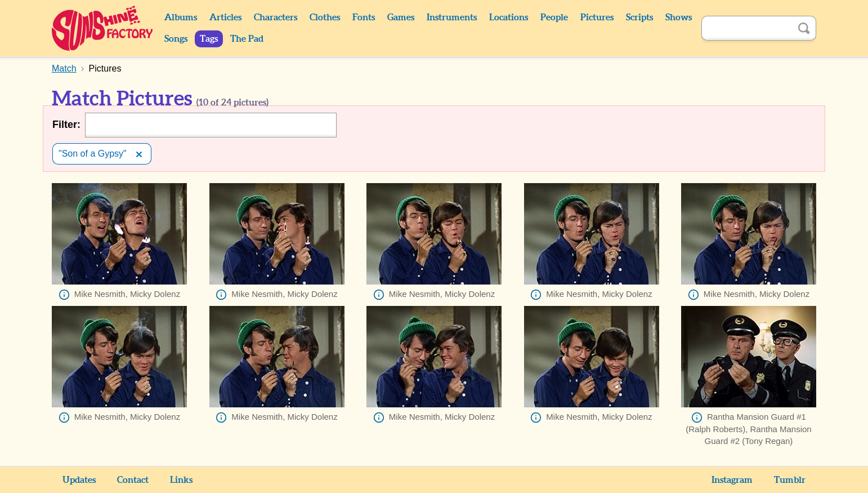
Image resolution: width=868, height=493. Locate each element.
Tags (209, 39)
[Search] (746, 28)
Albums (181, 17)
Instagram (732, 480)
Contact (133, 480)
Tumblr (790, 480)
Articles (225, 17)
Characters (276, 17)
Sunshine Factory (103, 28)
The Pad (247, 39)
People (554, 17)
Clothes (325, 17)
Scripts (639, 17)
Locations (509, 17)
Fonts (364, 17)
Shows (679, 17)
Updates (79, 480)
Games (401, 17)
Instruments (452, 17)
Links (181, 480)
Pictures (597, 17)
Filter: (66, 125)
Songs (176, 39)
